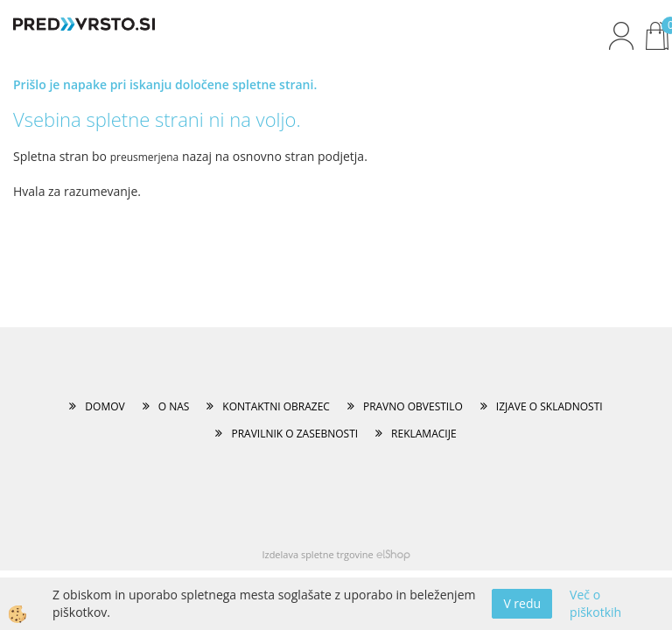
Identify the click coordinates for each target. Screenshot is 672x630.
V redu (522, 603)
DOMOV (105, 406)
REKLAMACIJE (423, 434)
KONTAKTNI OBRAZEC (276, 406)
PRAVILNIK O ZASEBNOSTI (294, 434)
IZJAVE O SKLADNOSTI (549, 406)
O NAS (174, 406)
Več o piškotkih (595, 603)
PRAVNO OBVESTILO (413, 406)
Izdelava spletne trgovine (317, 554)
